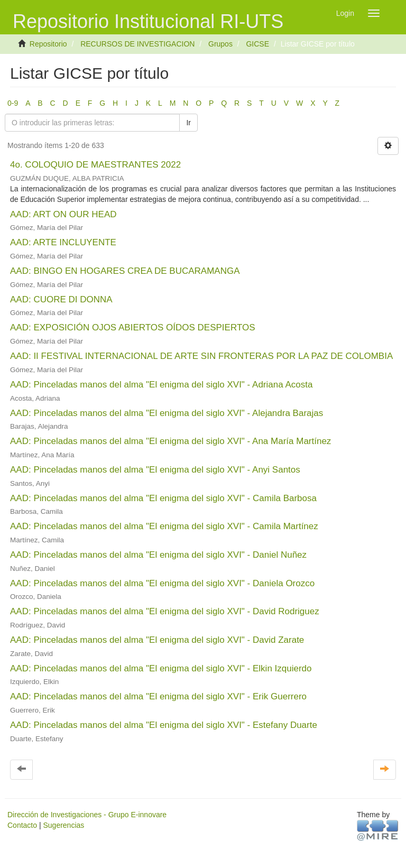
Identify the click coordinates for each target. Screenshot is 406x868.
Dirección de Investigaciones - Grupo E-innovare (87, 815)
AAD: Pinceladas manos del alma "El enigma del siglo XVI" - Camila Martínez (164, 526)
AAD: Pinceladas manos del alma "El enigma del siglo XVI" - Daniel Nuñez (158, 555)
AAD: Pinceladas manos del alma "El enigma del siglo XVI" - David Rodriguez (165, 611)
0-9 (13, 103)
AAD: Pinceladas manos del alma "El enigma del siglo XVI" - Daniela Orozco (162, 583)
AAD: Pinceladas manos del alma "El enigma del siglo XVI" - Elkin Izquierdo (161, 668)
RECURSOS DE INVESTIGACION (137, 44)
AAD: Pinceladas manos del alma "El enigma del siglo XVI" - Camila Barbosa (163, 498)
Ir (188, 123)
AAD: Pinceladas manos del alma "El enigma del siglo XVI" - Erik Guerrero (158, 696)
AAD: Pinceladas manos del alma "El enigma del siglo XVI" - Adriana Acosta (161, 385)
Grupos (220, 44)
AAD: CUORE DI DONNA (61, 299)
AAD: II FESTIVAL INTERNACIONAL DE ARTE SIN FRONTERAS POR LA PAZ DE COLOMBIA (201, 356)
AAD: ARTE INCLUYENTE (63, 242)
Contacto (22, 825)
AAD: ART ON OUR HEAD (63, 214)
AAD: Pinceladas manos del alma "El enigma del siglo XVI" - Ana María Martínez (170, 441)
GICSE (257, 44)
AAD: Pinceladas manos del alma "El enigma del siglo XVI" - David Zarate (157, 640)
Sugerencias (63, 825)
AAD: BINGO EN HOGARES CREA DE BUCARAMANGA (125, 271)
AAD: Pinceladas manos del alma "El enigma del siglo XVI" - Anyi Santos (155, 470)
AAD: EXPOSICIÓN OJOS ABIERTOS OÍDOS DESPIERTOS (133, 327)
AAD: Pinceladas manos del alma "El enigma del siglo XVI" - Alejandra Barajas (167, 413)
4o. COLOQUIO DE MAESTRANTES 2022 (95, 165)
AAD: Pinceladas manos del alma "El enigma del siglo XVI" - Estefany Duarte (164, 725)
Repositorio (48, 44)
